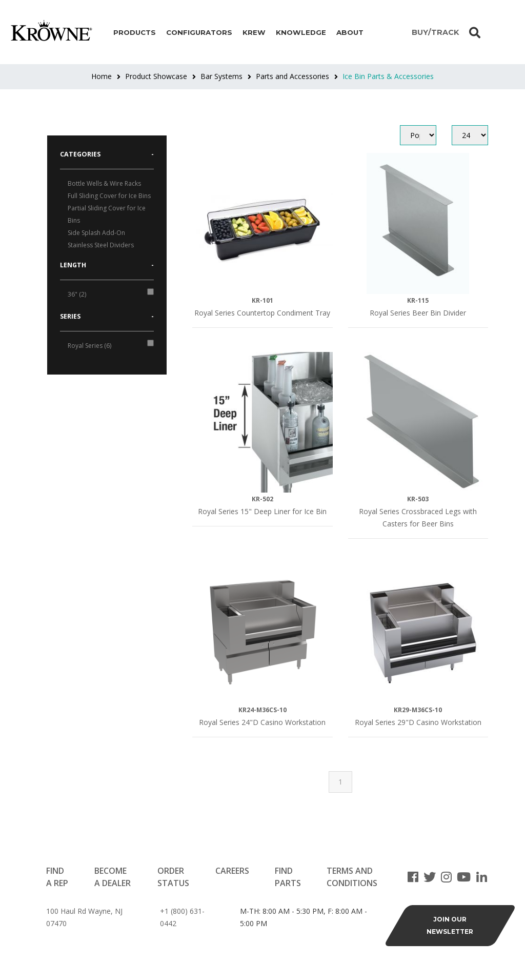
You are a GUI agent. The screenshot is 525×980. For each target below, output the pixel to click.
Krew (254, 32)
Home (102, 76)
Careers (232, 871)
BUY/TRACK (435, 32)
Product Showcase (156, 76)
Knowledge (301, 32)
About (350, 32)
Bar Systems (221, 76)
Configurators (199, 32)
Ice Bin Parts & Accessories (388, 76)
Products (135, 32)
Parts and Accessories (292, 76)
